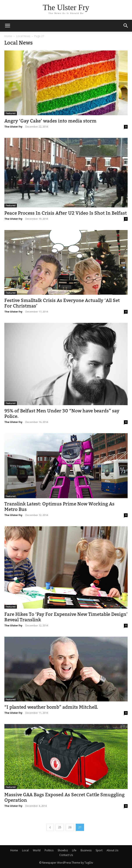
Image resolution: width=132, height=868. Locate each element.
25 (60, 827)
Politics (49, 850)
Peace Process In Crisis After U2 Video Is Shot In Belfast (66, 213)
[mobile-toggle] (7, 26)
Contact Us (66, 855)
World (37, 850)
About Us (112, 850)
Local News (23, 36)
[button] (126, 26)
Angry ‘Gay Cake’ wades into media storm (50, 121)
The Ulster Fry (13, 127)
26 (70, 827)
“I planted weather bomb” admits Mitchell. (51, 707)
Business (86, 850)
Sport (99, 850)
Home (8, 36)
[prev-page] (50, 827)
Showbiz (63, 850)
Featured (11, 113)
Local (25, 850)
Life (74, 850)
